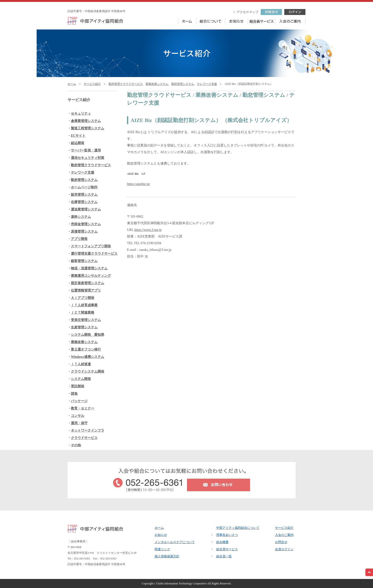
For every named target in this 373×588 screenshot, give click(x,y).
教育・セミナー (83, 408)
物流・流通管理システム (89, 268)
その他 (76, 445)
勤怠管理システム (183, 84)
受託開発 (78, 386)
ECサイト (78, 136)
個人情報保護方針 (167, 556)
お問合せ (281, 542)
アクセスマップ (248, 12)
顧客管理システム (84, 261)
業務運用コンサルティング (91, 276)
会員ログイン (284, 549)
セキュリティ (81, 114)
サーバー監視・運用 (86, 150)
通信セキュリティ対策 (88, 158)
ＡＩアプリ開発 (83, 298)
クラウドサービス (84, 438)
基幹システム (81, 217)
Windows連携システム (88, 357)
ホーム (72, 84)
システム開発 (81, 379)
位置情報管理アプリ (86, 290)
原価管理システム (84, 231)
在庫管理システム (84, 202)
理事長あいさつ (227, 535)
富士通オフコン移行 (86, 349)
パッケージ (79, 401)
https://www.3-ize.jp (148, 230)
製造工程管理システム (88, 128)
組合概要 (222, 542)
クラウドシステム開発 (88, 372)
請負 (74, 394)
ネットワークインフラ (88, 430)
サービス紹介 (92, 84)
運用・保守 (79, 423)
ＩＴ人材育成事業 (84, 305)
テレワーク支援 (207, 84)
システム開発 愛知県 (88, 335)
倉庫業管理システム (86, 121)
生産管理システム (84, 327)
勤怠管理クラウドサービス (126, 84)
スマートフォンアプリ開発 (91, 246)
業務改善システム (157, 84)
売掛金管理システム (86, 224)
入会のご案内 (284, 535)
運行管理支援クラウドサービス (94, 254)
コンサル (78, 416)
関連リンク (162, 549)
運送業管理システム (86, 209)
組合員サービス (227, 549)
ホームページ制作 (84, 187)
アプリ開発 (79, 239)
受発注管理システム (86, 320)
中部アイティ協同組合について (238, 528)
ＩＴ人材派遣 (81, 364)
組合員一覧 (224, 556)
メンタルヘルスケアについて (175, 542)
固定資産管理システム (88, 283)
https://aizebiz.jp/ (139, 184)
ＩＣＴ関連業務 (83, 313)
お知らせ (161, 535)
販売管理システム (84, 195)
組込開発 (78, 143)
